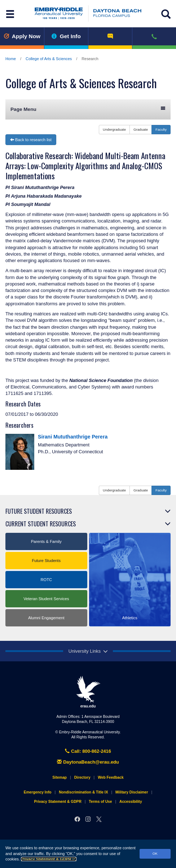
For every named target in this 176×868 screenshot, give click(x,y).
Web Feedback (111, 777)
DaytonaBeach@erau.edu (88, 762)
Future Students (46, 561)
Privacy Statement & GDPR (49, 859)
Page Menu (88, 109)
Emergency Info (38, 792)
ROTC (46, 580)
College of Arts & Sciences (49, 59)
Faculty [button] (161, 129)
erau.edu (88, 692)
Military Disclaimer (132, 792)
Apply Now (22, 36)
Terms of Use (100, 802)
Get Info (66, 36)
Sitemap (60, 777)
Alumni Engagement (46, 618)
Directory (82, 777)
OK (155, 853)
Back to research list (31, 140)
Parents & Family (46, 541)
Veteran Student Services (46, 599)
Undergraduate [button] (114, 129)
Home (11, 59)
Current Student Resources (41, 524)
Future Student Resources (39, 511)
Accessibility (131, 802)
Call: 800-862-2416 (88, 751)
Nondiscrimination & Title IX (83, 792)
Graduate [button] (141, 129)
